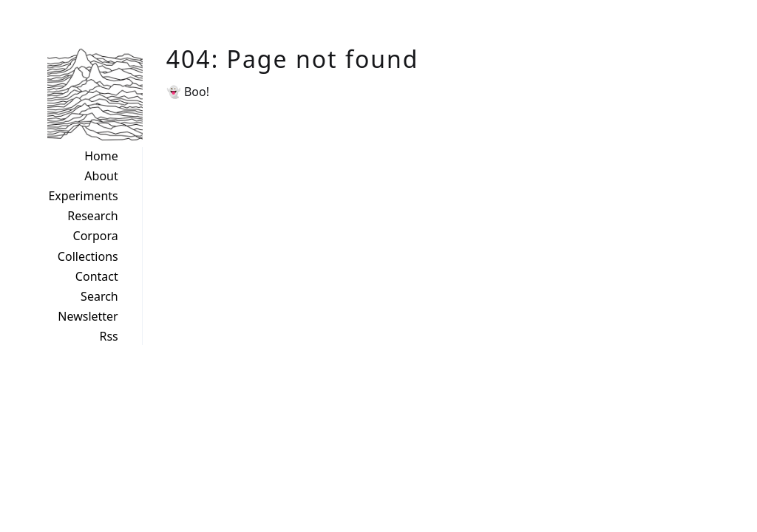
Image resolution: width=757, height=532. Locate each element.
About (101, 176)
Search (99, 296)
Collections (88, 256)
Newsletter (88, 316)
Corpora (96, 236)
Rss (108, 336)
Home (101, 156)
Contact (97, 276)
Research (93, 216)
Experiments (83, 196)
